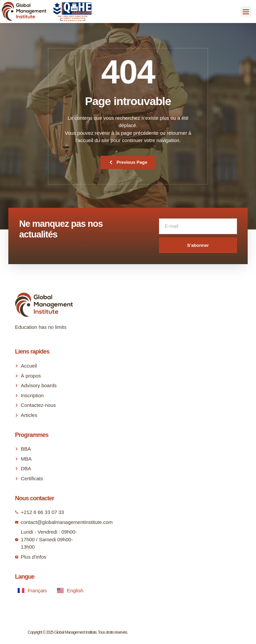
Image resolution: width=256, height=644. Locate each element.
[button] (246, 12)
